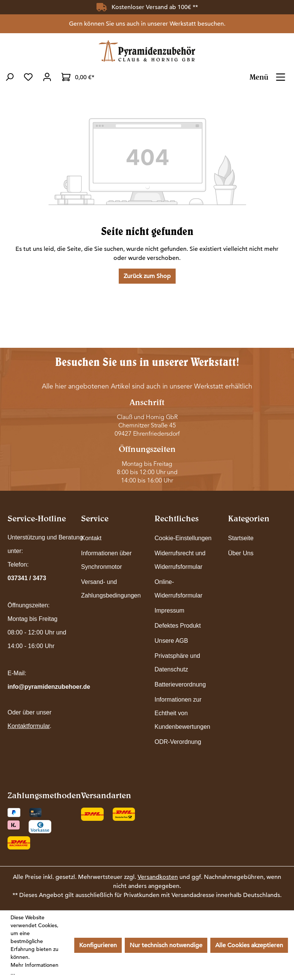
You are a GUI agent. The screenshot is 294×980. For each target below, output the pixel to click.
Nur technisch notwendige (166, 945)
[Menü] (281, 74)
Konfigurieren (98, 945)
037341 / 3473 (27, 578)
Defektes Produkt (178, 626)
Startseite (241, 538)
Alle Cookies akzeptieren (249, 945)
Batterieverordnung (180, 684)
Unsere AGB (171, 641)
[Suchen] (9, 77)
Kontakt (91, 538)
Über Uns (241, 553)
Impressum (169, 611)
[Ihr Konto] (47, 77)
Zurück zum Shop (147, 276)
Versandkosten (158, 877)
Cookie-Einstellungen (183, 538)
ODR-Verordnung (178, 742)
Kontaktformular (29, 726)
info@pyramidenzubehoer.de (49, 687)
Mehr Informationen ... (34, 969)
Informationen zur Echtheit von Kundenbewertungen (182, 713)
